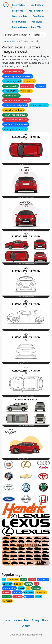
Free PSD (36, 27)
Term (27, 620)
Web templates (20, 16)
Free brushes (19, 22)
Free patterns (19, 27)
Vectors (16, 41)
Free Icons (38, 16)
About (45, 620)
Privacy (35, 620)
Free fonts (18, 11)
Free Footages (35, 11)
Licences (17, 620)
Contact (26, 626)
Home (6, 41)
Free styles (36, 22)
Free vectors (19, 5)
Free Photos (36, 5)
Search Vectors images (17, 35)
